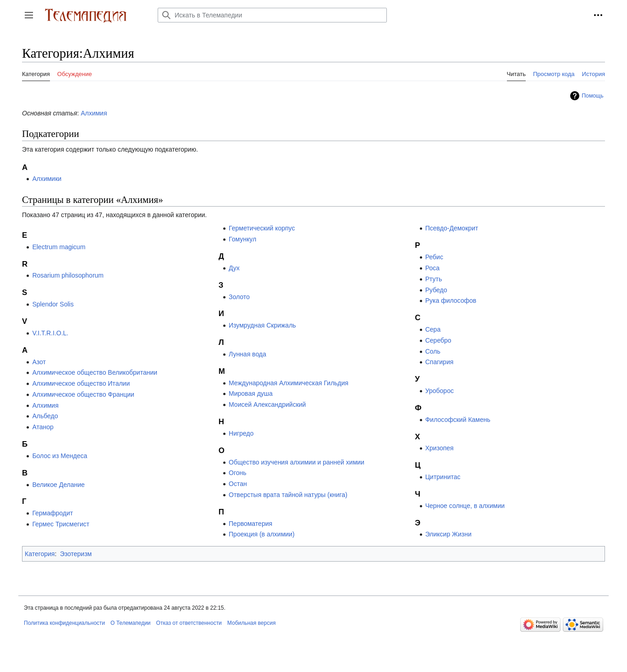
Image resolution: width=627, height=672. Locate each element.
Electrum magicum (59, 247)
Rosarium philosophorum (68, 275)
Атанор (43, 427)
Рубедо (436, 290)
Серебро (438, 340)
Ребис (434, 257)
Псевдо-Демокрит (452, 228)
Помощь (592, 96)
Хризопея (440, 448)
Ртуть (434, 279)
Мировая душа (251, 393)
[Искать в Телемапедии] (272, 15)
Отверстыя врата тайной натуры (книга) (288, 495)
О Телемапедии (131, 623)
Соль (433, 351)
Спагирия (440, 362)
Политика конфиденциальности (64, 623)
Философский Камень (458, 420)
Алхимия (94, 113)
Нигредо (241, 433)
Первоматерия (250, 524)
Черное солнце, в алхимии (465, 506)
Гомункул (242, 239)
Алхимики (47, 179)
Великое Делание (58, 485)
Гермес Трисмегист (61, 524)
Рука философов (451, 300)
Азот (39, 362)
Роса (432, 268)
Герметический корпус (262, 228)
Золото (239, 297)
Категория (40, 554)
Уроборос (440, 391)
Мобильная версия (252, 623)
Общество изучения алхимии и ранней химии (297, 462)
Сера (433, 329)
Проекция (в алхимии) (262, 534)
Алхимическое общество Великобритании (95, 372)
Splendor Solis (53, 304)
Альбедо (45, 416)
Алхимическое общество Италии (81, 383)
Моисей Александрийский (267, 404)
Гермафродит (52, 513)
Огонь (238, 473)
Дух (234, 268)
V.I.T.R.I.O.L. (50, 333)
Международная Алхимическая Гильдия (289, 383)
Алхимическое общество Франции (83, 394)
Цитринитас (443, 477)
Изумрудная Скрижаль (262, 325)
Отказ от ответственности (189, 623)
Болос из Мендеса (60, 456)
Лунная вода (247, 354)
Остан (238, 484)
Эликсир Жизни (448, 534)
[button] (29, 15)
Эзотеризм (76, 554)
